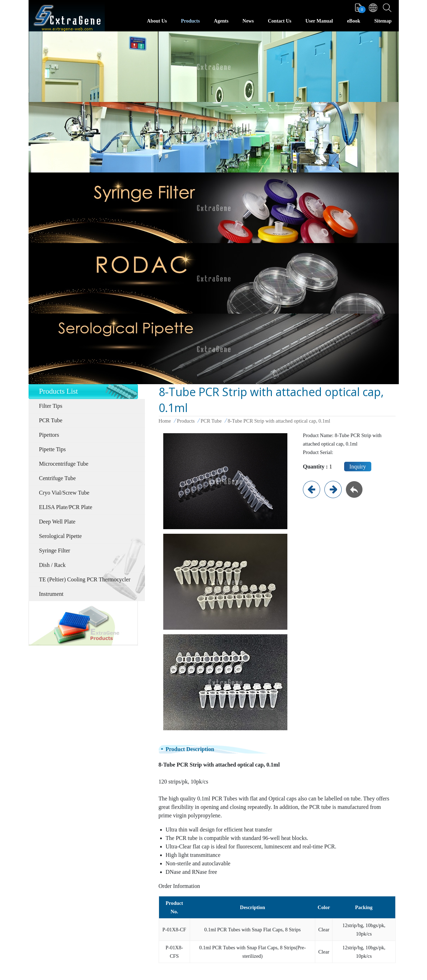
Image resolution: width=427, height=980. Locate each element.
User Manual (319, 21)
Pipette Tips (53, 449)
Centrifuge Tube (57, 478)
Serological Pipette (60, 536)
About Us (157, 21)
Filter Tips (51, 406)
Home (165, 421)
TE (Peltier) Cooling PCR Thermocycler (85, 579)
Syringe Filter (55, 551)
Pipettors (49, 435)
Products (190, 21)
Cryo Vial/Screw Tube (64, 493)
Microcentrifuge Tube (64, 464)
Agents (221, 21)
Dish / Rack (53, 565)
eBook (353, 21)
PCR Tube (51, 420)
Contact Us (280, 21)
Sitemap (383, 21)
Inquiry (358, 467)
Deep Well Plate (57, 522)
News (248, 21)
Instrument (51, 594)
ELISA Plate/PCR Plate (66, 507)
